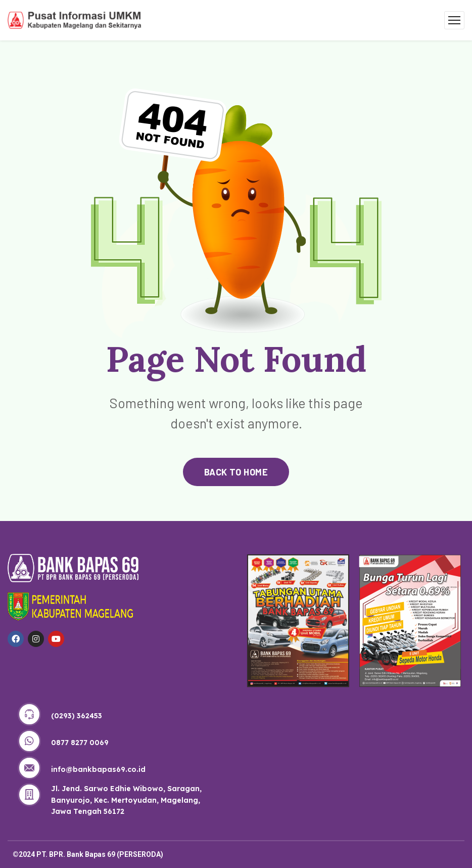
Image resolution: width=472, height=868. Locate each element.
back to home (236, 472)
